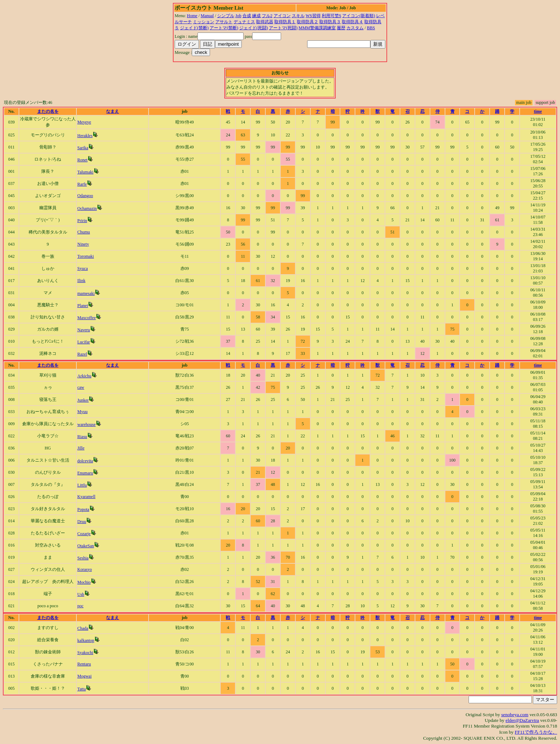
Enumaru (85, 473)
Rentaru (84, 664)
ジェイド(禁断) (194, 28)
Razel (82, 354)
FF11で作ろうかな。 (536, 732)
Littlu (82, 485)
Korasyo (84, 569)
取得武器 (265, 22)
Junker (83, 400)
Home (192, 16)
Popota (83, 509)
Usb (81, 594)
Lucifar (83, 342)
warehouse (86, 424)
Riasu (82, 437)
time (538, 111)
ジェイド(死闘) (254, 28)
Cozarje (84, 534)
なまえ (112, 111)
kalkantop (86, 640)
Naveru (83, 330)
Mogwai (84, 676)
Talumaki (85, 172)
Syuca (82, 268)
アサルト (224, 22)
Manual (207, 16)
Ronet (82, 160)
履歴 (341, 28)
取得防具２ (307, 22)
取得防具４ (352, 22)
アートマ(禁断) (224, 28)
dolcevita (85, 461)
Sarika (83, 148)
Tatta (81, 689)
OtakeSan (86, 546)
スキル (298, 16)
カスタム (355, 28)
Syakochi (85, 653)
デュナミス (244, 22)
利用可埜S (332, 16)
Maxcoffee (86, 318)
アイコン (282, 16)
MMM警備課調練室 (317, 28)
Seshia (83, 558)
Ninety (83, 244)
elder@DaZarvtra (522, 720)
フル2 (267, 16)
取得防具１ (285, 22)
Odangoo (85, 196)
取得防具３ (330, 22)
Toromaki (85, 256)
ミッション (204, 22)
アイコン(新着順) (359, 16)
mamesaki (86, 293)
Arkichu (84, 376)
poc (80, 606)
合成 (247, 16)
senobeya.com (515, 715)
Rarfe (82, 184)
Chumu (83, 232)
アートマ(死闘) (283, 28)
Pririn (82, 221)
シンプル (226, 16)
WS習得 (313, 16)
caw (81, 387)
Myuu (82, 412)
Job (238, 16)
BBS (371, 28)
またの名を (48, 111)
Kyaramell (86, 497)
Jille (81, 448)
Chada (83, 628)
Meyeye (84, 122)
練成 (256, 16)
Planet (82, 306)
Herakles (85, 136)
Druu (82, 522)
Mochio (84, 582)
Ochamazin (87, 208)
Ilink (81, 281)
